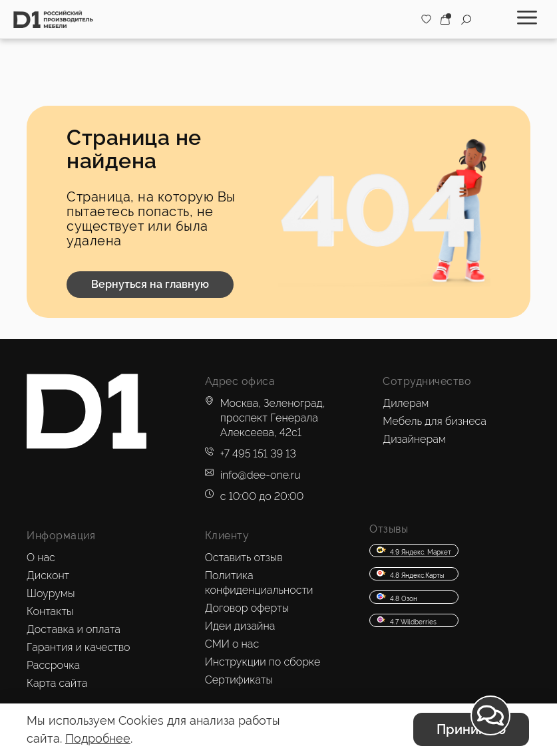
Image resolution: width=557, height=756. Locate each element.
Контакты (50, 611)
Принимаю (471, 729)
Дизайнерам (414, 439)
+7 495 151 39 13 (258, 454)
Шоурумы (51, 593)
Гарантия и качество (79, 647)
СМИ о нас (232, 644)
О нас (41, 558)
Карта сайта (57, 683)
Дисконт (48, 575)
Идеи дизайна (240, 626)
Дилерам (406, 403)
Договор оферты (247, 608)
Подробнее (98, 738)
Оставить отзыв (244, 558)
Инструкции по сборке (263, 662)
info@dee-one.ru (261, 475)
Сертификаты (239, 680)
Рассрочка (53, 665)
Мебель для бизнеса (435, 421)
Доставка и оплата (74, 629)
